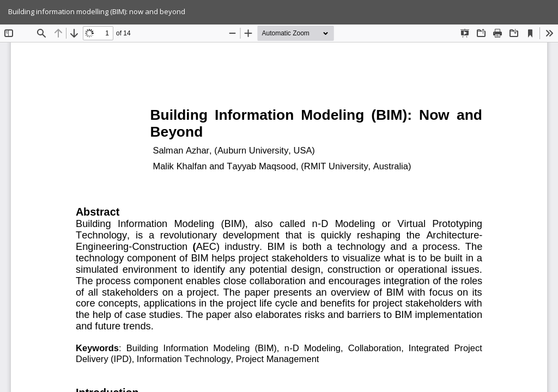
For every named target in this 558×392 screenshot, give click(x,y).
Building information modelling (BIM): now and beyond (97, 11)
